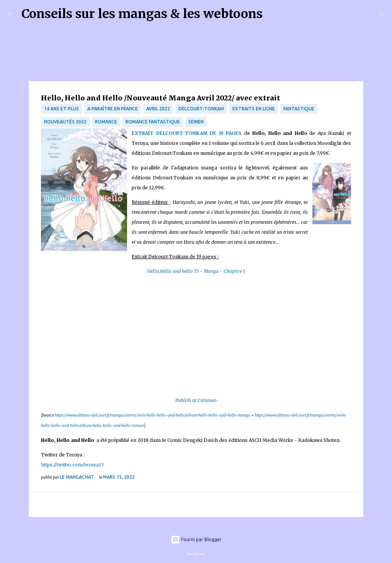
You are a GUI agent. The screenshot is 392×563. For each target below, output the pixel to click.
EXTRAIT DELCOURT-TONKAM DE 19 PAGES (187, 133)
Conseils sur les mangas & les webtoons (142, 14)
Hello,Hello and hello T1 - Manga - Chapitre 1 (196, 271)
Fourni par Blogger (196, 539)
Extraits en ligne (254, 109)
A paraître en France (113, 109)
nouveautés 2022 (65, 122)
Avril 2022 (158, 109)
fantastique (299, 109)
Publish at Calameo (196, 400)
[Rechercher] (273, 14)
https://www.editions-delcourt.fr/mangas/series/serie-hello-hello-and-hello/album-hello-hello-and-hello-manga (153, 415)
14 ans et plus (61, 109)
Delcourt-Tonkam (201, 109)
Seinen (196, 122)
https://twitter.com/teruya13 (72, 465)
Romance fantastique (153, 122)
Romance (106, 122)
